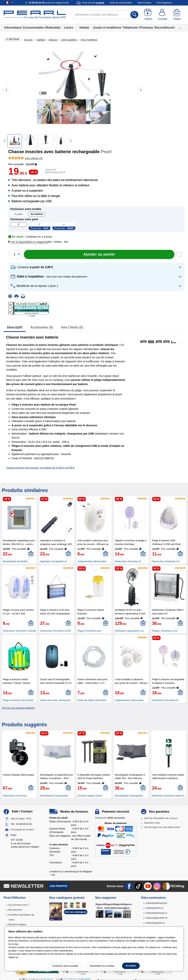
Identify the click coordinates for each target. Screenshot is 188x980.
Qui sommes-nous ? (19, 905)
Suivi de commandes (121, 3)
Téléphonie (130, 28)
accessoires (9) (42, 327)
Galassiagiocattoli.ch (157, 918)
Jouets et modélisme (107, 28)
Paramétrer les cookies (102, 966)
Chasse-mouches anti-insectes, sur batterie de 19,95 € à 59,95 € (40, 468)
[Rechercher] (134, 15)
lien (17, 944)
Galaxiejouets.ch (154, 908)
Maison (53, 40)
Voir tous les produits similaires (18, 708)
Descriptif (15, 327)
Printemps (146, 28)
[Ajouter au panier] (99, 254)
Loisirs (69, 28)
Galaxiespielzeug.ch (156, 913)
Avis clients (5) (72, 327)
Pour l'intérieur (89, 40)
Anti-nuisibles (69, 40)
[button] (28, 242)
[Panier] (177, 15)
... (180, 28)
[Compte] (163, 15)
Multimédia (53, 28)
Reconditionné (164, 28)
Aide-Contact (144, 3)
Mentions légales (17, 924)
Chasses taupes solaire (90, 796)
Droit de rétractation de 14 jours (161, 818)
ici (17, 957)
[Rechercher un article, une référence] (105, 15)
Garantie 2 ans (152, 823)
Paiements (110, 818)
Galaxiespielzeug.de (156, 903)
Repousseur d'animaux (15, 796)
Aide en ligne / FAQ (21, 819)
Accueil (29, 40)
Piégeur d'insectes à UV (165, 631)
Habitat (84, 28)
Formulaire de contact (22, 830)
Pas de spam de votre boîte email (162, 827)
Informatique (13, 28)
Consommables (33, 28)
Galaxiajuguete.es (155, 923)
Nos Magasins (164, 3)
